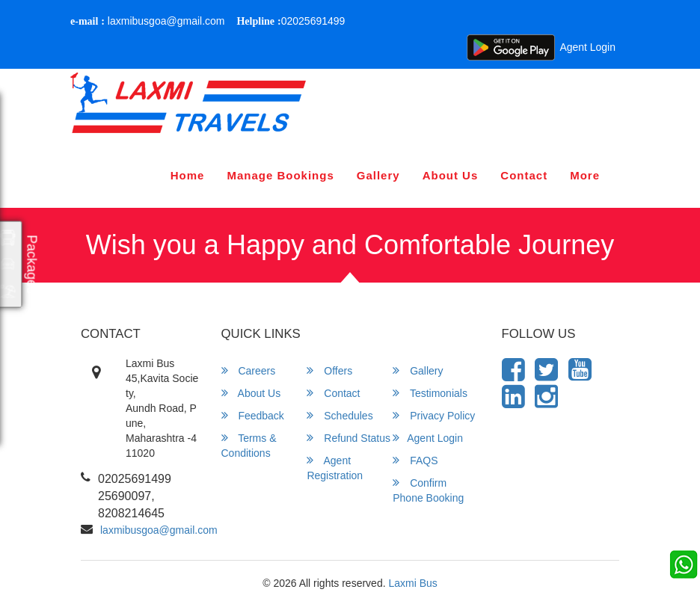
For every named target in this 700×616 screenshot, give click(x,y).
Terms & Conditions (249, 445)
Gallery (378, 175)
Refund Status (349, 438)
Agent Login (587, 48)
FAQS (415, 460)
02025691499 (291, 21)
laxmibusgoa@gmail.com (147, 21)
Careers (249, 370)
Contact (524, 175)
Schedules (340, 415)
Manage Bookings (280, 175)
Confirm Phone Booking (428, 490)
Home (188, 175)
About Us (451, 175)
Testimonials (430, 393)
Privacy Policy (434, 415)
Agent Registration (335, 468)
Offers (329, 370)
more (585, 175)
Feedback (253, 415)
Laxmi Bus (412, 583)
